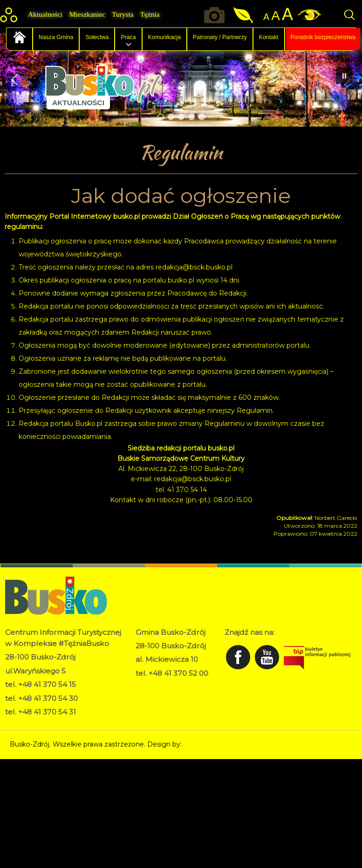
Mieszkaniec (87, 14)
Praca (128, 37)
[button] (14, 80)
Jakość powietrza (244, 15)
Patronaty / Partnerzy (220, 37)
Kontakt (269, 37)
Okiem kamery (217, 15)
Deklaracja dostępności (173, 696)
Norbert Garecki (209, 744)
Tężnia (150, 14)
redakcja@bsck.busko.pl (194, 267)
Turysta (123, 14)
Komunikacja (165, 37)
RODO (147, 686)
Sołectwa (97, 37)
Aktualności (45, 14)
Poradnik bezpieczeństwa (323, 37)
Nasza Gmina (56, 37)
